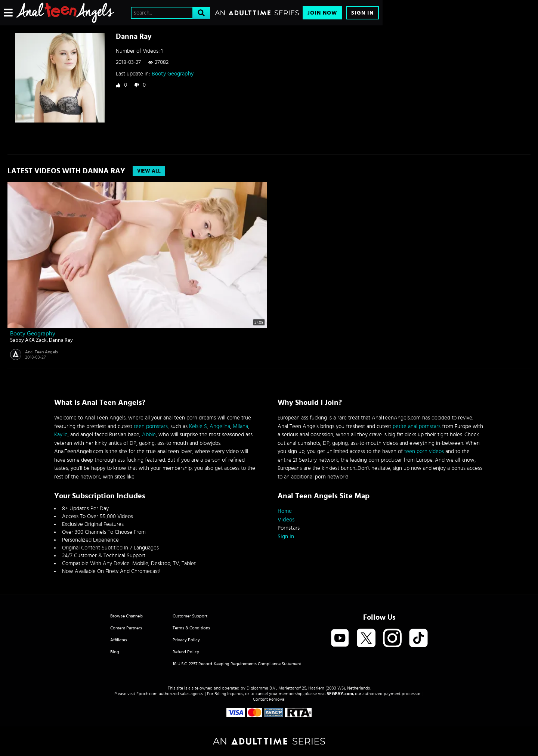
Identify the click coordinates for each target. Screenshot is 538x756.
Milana (240, 426)
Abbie (149, 435)
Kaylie (61, 435)
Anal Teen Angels (41, 352)
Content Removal (269, 699)
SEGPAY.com (340, 694)
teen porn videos (424, 451)
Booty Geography (173, 74)
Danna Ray (61, 340)
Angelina (220, 426)
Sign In (362, 13)
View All (149, 171)
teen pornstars (151, 426)
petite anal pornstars (417, 426)
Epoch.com (147, 694)
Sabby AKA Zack (28, 340)
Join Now (322, 13)
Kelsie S (198, 426)
